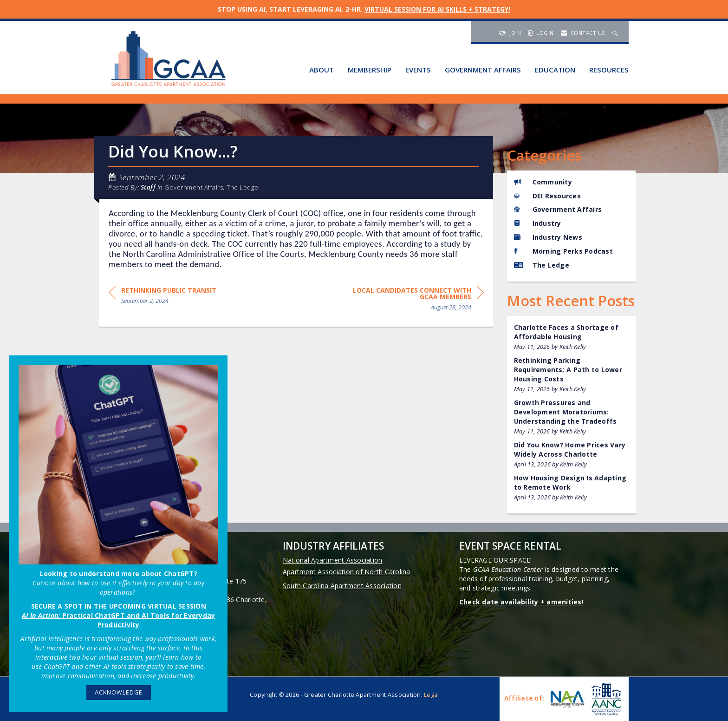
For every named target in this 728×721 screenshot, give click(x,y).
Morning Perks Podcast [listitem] (563, 251)
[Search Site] (616, 33)
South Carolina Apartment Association (342, 586)
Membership (370, 70)
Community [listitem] (543, 182)
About (322, 70)
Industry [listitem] (538, 223)
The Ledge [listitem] (542, 265)
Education (555, 70)
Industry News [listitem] (548, 237)
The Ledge (243, 187)
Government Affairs (483, 70)
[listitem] (572, 337)
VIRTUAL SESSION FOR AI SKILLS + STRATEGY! (437, 9)
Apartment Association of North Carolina (347, 572)
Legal (431, 695)
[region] (414, 300)
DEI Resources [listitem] (547, 196)
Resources (609, 70)
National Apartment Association (333, 560)
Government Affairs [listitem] (558, 209)
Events (418, 70)
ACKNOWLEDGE (119, 692)
